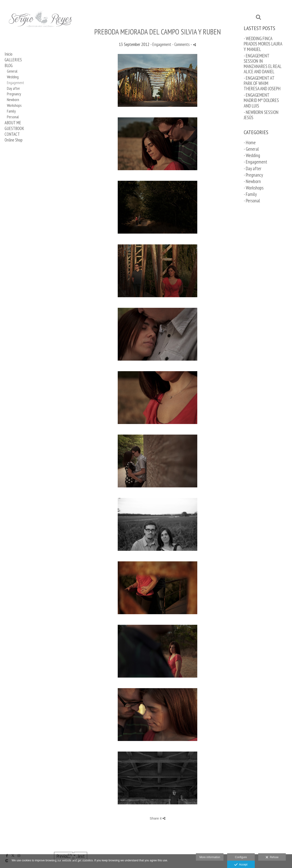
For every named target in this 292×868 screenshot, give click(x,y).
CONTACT (12, 134)
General (12, 71)
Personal (13, 117)
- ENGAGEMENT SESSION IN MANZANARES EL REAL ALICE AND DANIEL (262, 64)
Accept (241, 865)
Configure (241, 857)
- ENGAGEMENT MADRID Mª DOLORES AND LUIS (261, 100)
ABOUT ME (13, 123)
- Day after (253, 168)
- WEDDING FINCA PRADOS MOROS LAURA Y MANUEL (263, 44)
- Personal (252, 201)
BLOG (9, 65)
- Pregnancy (253, 175)
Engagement (16, 83)
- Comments (181, 44)
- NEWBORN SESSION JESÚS (261, 115)
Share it (157, 818)
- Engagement (255, 162)
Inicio (9, 54)
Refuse (272, 857)
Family (11, 111)
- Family (250, 194)
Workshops (14, 105)
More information (210, 857)
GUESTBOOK (14, 128)
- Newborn (252, 181)
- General (251, 149)
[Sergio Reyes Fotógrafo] (40, 34)
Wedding (13, 77)
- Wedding (252, 155)
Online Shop (14, 140)
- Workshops (254, 188)
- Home (250, 143)
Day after (13, 88)
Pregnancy (14, 94)
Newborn (13, 100)
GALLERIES (13, 60)
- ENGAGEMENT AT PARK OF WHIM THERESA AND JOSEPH (262, 83)
